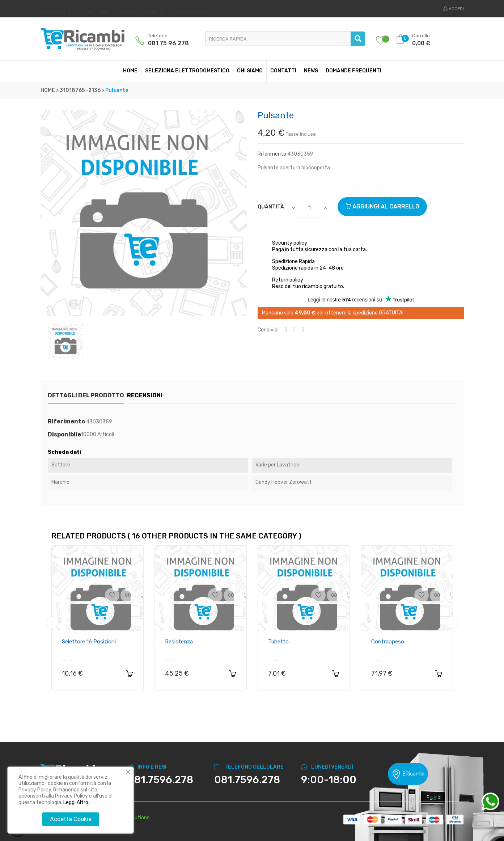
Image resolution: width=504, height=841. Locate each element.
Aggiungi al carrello (382, 206)
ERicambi (408, 774)
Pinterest (303, 330)
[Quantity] (310, 208)
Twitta (295, 330)
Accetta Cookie (71, 819)
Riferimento (272, 154)
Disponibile (64, 435)
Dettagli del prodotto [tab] (86, 395)
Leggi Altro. (76, 802)
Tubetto (278, 642)
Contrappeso (388, 642)
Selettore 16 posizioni (89, 642)
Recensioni (156, 395)
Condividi (286, 330)
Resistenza (179, 642)
